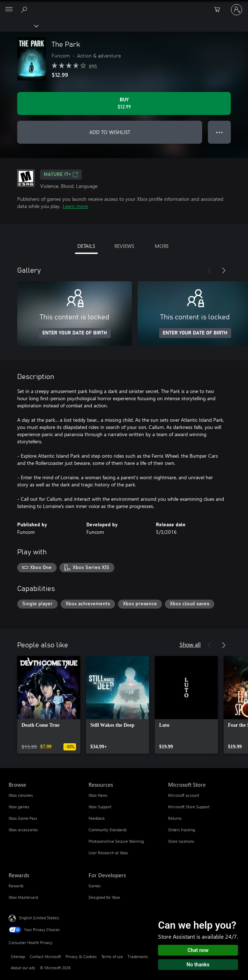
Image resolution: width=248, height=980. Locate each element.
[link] (49, 705)
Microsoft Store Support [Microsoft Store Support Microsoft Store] (189, 807)
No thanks (198, 965)
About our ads (23, 968)
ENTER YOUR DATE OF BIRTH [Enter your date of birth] (75, 333)
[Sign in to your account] (237, 10)
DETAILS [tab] (86, 246)
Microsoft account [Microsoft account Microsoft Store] (184, 795)
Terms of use (112, 956)
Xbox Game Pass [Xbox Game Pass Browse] (23, 818)
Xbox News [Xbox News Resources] (98, 795)
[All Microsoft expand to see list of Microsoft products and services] (9, 10)
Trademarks (138, 956)
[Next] (224, 271)
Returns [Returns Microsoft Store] (175, 818)
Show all (190, 644)
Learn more (75, 206)
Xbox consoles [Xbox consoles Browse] (21, 795)
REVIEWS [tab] (124, 246)
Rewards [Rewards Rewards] (16, 886)
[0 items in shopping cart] (219, 10)
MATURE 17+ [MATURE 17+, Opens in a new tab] (61, 175)
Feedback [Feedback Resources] (97, 818)
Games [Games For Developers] (95, 886)
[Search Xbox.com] (25, 9)
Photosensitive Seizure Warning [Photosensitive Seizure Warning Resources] (116, 841)
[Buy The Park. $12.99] (124, 103)
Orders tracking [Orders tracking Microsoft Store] (182, 830)
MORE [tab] (162, 246)
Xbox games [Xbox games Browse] (19, 807)
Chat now (198, 950)
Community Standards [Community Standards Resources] (108, 830)
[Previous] (209, 271)
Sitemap (18, 956)
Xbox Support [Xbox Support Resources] (100, 807)
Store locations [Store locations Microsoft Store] (181, 841)
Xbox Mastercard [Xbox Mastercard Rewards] (23, 897)
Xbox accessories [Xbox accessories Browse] (23, 830)
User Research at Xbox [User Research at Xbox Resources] (108, 853)
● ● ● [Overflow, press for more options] (220, 132)
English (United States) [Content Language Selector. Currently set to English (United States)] (39, 918)
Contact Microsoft (45, 956)
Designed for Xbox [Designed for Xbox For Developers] (104, 897)
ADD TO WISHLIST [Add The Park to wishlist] (110, 132)
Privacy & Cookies (81, 956)
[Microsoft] (124, 5)
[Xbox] (19, 26)
